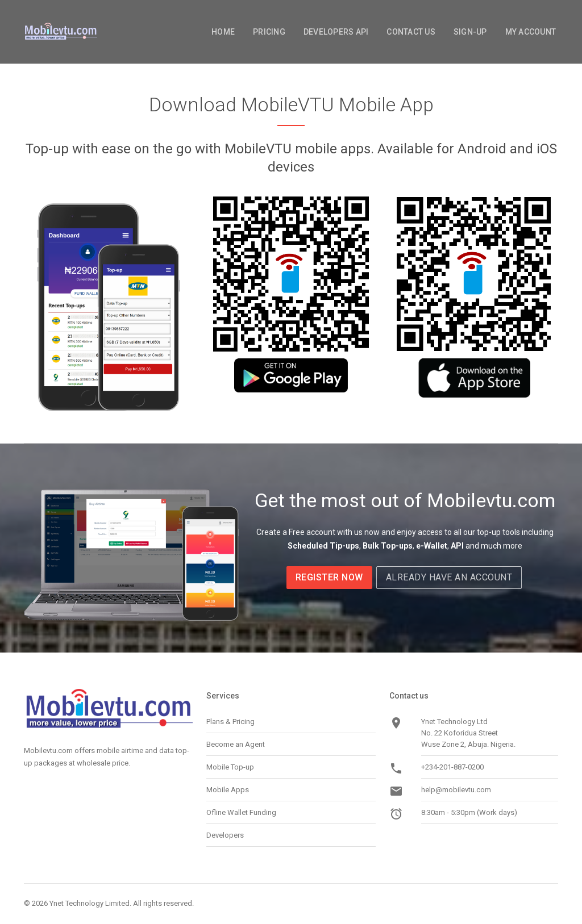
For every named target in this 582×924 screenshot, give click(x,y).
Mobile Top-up (230, 767)
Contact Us (411, 32)
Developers (225, 835)
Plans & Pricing (230, 722)
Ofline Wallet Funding (241, 812)
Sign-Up (470, 32)
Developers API (336, 32)
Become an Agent (236, 744)
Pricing (269, 32)
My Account (531, 32)
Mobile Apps (228, 790)
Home (223, 32)
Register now (329, 577)
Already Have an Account (449, 577)
